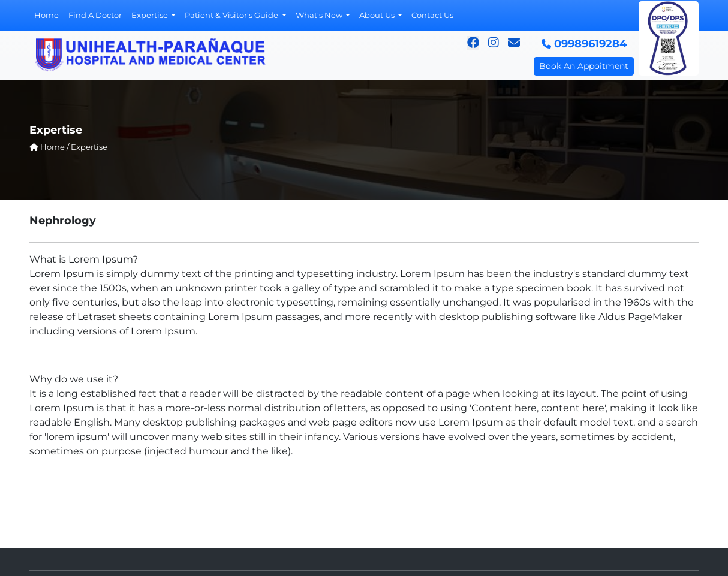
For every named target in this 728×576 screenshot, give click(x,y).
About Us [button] (378, 15)
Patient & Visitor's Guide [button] (232, 15)
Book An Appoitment (584, 66)
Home (46, 15)
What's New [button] (320, 15)
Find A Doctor (95, 15)
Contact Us (432, 15)
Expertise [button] (151, 15)
